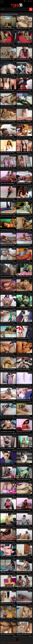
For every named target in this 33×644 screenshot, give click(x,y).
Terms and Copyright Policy (14, 643)
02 (17, 639)
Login (26, 1)
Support (3, 643)
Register (31, 1)
